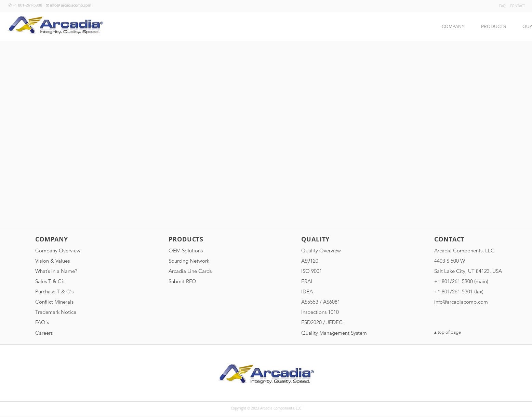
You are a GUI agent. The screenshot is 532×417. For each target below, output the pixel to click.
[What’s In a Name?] (72, 271)
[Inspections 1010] (338, 312)
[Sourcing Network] (205, 261)
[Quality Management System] (338, 333)
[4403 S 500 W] (471, 261)
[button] (453, 26)
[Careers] (72, 333)
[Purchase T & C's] (72, 291)
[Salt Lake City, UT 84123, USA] (471, 271)
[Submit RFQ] (205, 281)
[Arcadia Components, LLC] (471, 250)
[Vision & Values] (72, 261)
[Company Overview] (72, 250)
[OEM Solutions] (205, 250)
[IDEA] (338, 291)
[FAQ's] (72, 322)
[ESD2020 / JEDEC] (338, 322)
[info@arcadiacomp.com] (471, 302)
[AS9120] (338, 261)
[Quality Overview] (338, 250)
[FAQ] (502, 6)
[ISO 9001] (338, 271)
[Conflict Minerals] (72, 302)
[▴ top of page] (471, 332)
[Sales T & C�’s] (72, 281)
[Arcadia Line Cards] (205, 271)
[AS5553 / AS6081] (338, 302)
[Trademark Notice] (72, 312)
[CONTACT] (517, 6)
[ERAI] (338, 281)
